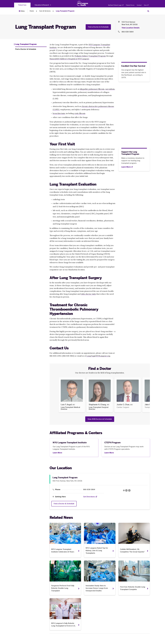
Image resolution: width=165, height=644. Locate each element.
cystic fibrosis (80, 114)
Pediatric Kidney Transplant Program (90, 56)
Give (146, 5)
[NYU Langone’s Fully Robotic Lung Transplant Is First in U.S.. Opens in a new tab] (65, 614)
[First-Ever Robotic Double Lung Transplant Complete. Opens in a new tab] (134, 578)
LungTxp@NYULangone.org (98, 356)
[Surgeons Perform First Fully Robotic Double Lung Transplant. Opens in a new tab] (65, 578)
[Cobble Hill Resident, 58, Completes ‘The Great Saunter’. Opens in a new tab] (134, 540)
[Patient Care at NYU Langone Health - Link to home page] (82, 3)
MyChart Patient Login (116, 5)
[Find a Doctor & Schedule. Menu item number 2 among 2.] (31, 49)
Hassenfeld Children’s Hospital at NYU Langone (69, 59)
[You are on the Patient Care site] (22, 5)
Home (32, 11)
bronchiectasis (59, 114)
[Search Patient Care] (148, 11)
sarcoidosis (110, 89)
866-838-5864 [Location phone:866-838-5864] (128, 32)
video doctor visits (88, 294)
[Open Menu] (22, 11)
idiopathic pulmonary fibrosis (92, 89)
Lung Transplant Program (65, 11)
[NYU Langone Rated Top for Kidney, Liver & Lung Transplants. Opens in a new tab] (100, 540)
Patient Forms (130, 5)
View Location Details (131, 28)
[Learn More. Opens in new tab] (127, 167)
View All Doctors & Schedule (100, 419)
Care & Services (45, 11)
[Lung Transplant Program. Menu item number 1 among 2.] (25, 44)
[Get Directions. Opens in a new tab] (89, 497)
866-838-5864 (89, 490)
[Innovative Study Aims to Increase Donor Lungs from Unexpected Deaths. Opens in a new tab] (100, 578)
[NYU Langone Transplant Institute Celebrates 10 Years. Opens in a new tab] (65, 540)
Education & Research (43, 5)
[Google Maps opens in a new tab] (127, 490)
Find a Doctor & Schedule (98, 27)
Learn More (57, 453)
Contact (139, 5)
